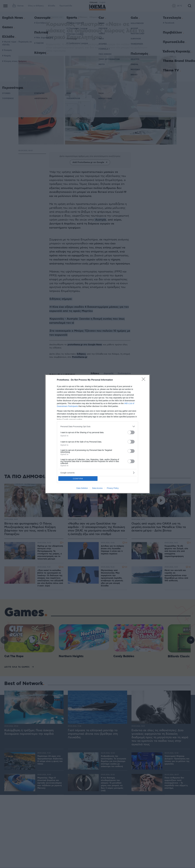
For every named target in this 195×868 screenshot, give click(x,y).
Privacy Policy (113, 488)
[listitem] (97, 426)
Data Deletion (82, 488)
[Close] (144, 380)
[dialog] (97, 434)
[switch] (131, 432)
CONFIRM (78, 479)
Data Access (97, 488)
